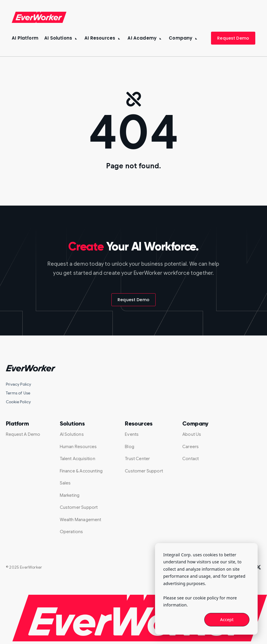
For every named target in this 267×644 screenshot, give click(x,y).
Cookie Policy (18, 402)
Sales (65, 483)
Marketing (70, 495)
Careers (191, 447)
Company (181, 38)
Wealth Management (81, 520)
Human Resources (78, 447)
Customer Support (79, 507)
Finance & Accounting (81, 471)
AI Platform (25, 38)
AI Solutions (58, 38)
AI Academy (142, 38)
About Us (192, 434)
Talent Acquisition (78, 459)
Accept (227, 620)
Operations (72, 532)
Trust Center (137, 459)
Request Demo (233, 38)
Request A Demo (23, 434)
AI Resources (100, 38)
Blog (130, 447)
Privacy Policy (19, 384)
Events (132, 434)
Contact (191, 459)
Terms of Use (18, 393)
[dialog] (206, 589)
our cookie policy (202, 598)
